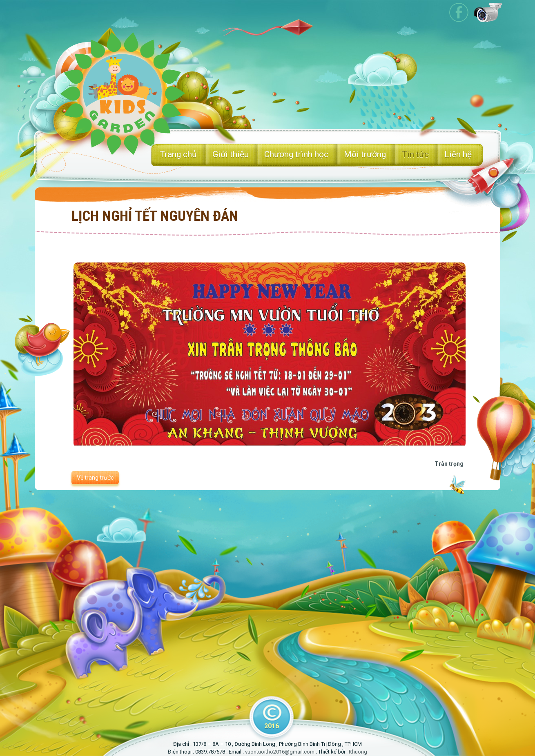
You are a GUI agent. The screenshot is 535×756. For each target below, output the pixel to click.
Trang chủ (178, 154)
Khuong (358, 752)
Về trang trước (95, 478)
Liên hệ (458, 154)
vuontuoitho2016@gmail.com (280, 752)
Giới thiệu (231, 154)
